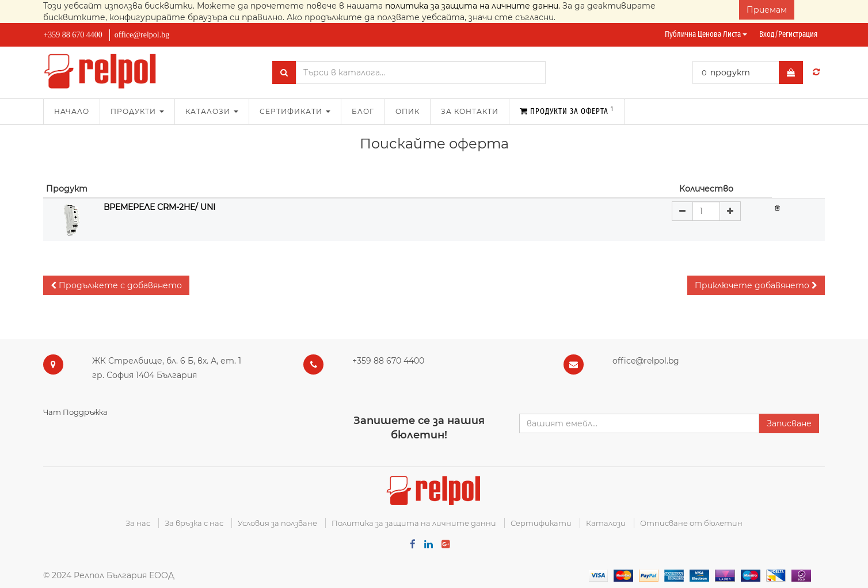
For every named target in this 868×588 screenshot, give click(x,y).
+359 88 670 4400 (73, 35)
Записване (789, 423)
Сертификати (541, 523)
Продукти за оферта (567, 111)
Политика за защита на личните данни (414, 523)
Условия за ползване (277, 523)
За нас (138, 523)
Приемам (767, 10)
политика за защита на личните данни (472, 6)
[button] (116, 285)
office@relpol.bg (142, 35)
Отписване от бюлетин (691, 523)
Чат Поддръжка (75, 412)
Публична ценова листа (706, 34)
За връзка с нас (194, 523)
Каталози (606, 523)
